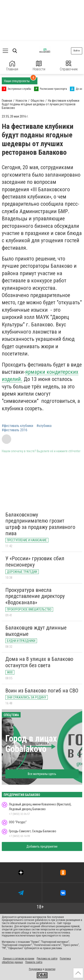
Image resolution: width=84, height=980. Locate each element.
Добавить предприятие (42, 846)
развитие (50, 969)
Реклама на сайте (47, 959)
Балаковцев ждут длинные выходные (36, 631)
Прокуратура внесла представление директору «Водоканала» (35, 596)
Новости (39, 66)
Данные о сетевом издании (18, 959)
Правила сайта (34, 962)
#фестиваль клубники (17, 426)
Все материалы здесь (42, 774)
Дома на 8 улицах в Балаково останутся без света (39, 662)
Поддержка (36, 969)
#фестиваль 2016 (15, 430)
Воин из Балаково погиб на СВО (42, 691)
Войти (77, 51)
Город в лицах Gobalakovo (31, 744)
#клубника (44, 426)
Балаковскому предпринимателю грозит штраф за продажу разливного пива (40, 524)
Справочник (69, 66)
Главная (12, 66)
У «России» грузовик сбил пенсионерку (35, 562)
